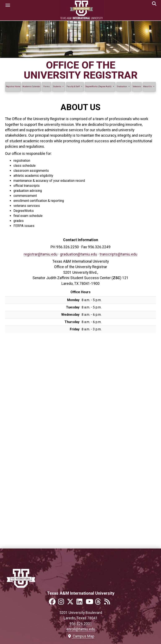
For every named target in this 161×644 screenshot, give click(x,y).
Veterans (137, 86)
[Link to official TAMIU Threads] (99, 603)
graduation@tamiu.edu (79, 254)
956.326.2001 (81, 624)
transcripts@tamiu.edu (118, 254)
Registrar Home (13, 86)
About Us (147, 86)
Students (57, 86)
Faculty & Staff (73, 86)
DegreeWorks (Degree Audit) (98, 86)
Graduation (122, 86)
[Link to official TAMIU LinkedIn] (81, 603)
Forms (47, 86)
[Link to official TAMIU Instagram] (62, 603)
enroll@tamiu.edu (81, 629)
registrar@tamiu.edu (41, 254)
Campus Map (81, 636)
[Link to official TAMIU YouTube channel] (90, 603)
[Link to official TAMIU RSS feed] (108, 603)
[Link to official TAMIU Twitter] (71, 603)
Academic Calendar (31, 86)
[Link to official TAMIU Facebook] (53, 603)
